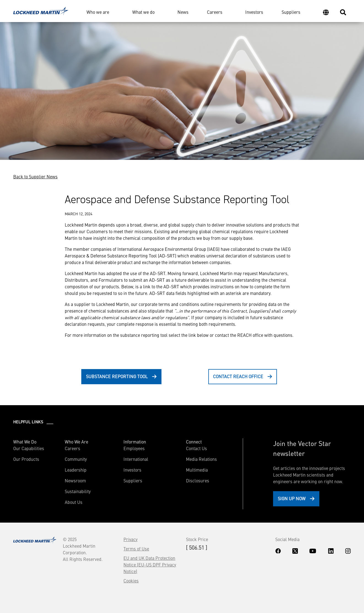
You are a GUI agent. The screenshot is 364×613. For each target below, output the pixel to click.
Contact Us (196, 448)
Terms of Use (136, 549)
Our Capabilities (29, 448)
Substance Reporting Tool (117, 376)
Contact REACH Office (238, 376)
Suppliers (291, 12)
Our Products (26, 459)
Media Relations (201, 459)
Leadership (76, 470)
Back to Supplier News (35, 176)
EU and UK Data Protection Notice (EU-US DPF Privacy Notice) (150, 564)
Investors (254, 12)
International (136, 459)
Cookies (131, 580)
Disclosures (198, 480)
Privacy (130, 539)
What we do (143, 12)
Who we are (98, 12)
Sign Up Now (292, 498)
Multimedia (197, 470)
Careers (215, 12)
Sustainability (78, 491)
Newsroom (75, 480)
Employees (134, 448)
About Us (74, 502)
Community (76, 459)
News (183, 12)
